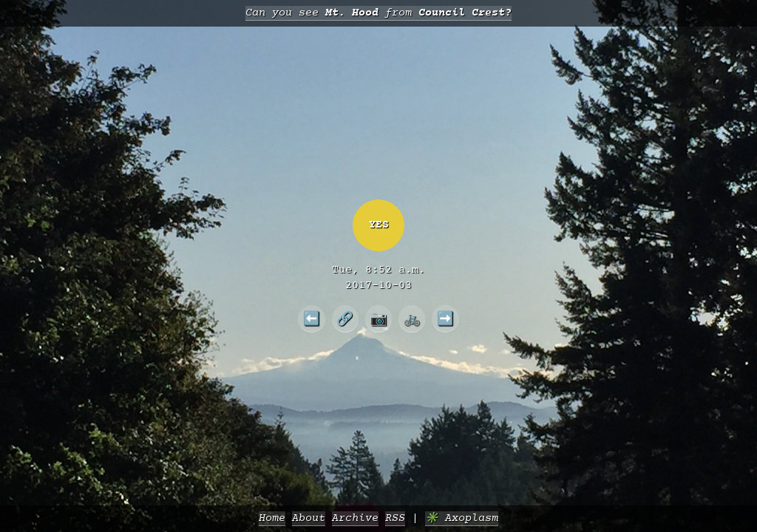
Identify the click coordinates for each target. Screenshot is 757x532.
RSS (395, 518)
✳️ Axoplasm (462, 518)
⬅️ (312, 318)
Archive (355, 518)
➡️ (445, 318)
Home (272, 518)
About (309, 518)
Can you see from (378, 13)
